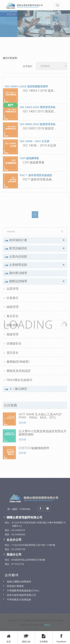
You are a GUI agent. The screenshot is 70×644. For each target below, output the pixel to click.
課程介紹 (26, 637)
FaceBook (61, 637)
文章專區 (44, 637)
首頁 (9, 637)
